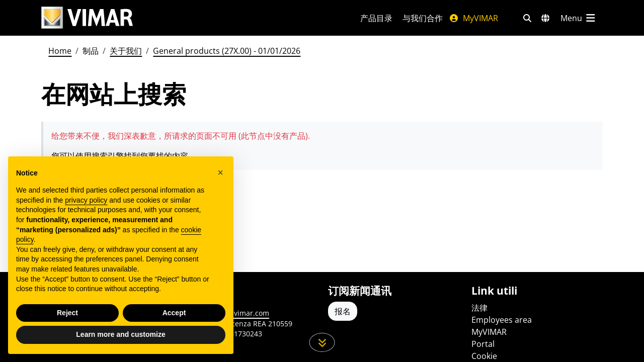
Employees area (502, 320)
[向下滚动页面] (322, 342)
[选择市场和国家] (545, 18)
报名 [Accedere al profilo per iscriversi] (343, 311)
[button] (220, 172)
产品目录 (376, 18)
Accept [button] (174, 313)
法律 (479, 308)
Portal (483, 344)
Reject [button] (67, 313)
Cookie (484, 356)
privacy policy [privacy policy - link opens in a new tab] (86, 200)
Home (60, 51)
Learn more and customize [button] (120, 334)
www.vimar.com (242, 313)
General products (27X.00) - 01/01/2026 (227, 51)
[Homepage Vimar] (87, 18)
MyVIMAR (473, 18)
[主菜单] (579, 18)
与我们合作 (423, 18)
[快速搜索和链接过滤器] (527, 18)
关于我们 (126, 51)
